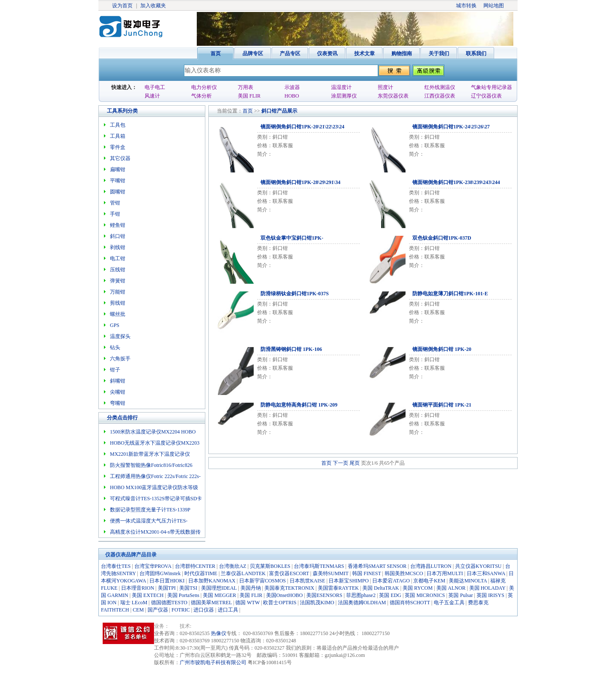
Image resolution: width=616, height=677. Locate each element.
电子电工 (155, 87)
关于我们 (439, 53)
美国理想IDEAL (219, 588)
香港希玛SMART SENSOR (377, 566)
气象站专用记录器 (492, 87)
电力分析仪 (204, 87)
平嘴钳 (118, 181)
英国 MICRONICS (425, 595)
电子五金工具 (449, 603)
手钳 (115, 214)
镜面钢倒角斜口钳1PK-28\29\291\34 (301, 182)
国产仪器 (158, 610)
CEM (138, 610)
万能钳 (118, 292)
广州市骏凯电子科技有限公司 (213, 662)
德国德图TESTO (169, 603)
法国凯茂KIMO (317, 603)
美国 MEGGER (219, 595)
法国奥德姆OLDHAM (362, 603)
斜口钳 (269, 111)
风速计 (152, 96)
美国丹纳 (251, 588)
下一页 (341, 463)
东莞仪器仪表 (393, 96)
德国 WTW (247, 603)
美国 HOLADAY (487, 588)
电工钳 (118, 258)
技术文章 (364, 53)
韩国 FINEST (366, 573)
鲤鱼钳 (118, 225)
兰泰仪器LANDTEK (243, 573)
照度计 (385, 87)
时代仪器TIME (201, 573)
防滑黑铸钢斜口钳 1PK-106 (291, 349)
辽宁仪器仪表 (486, 96)
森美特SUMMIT (331, 573)
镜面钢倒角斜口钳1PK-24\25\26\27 (451, 127)
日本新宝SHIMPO (348, 581)
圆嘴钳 (118, 192)
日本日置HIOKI (167, 581)
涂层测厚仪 (344, 96)
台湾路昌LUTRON (431, 566)
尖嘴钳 (118, 392)
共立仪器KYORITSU (478, 566)
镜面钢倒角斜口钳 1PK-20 (442, 349)
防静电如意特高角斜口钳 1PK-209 (299, 405)
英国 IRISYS (490, 595)
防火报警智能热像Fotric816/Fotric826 (151, 465)
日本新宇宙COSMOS (262, 581)
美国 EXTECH (148, 595)
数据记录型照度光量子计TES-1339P (150, 510)
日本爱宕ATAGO (391, 581)
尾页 (355, 463)
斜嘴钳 (118, 381)
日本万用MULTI (445, 573)
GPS (115, 325)
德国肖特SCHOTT (410, 603)
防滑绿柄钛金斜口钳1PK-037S (295, 294)
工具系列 (117, 111)
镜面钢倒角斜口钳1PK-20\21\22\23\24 (302, 127)
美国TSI (188, 588)
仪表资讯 (327, 53)
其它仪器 (120, 158)
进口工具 (228, 610)
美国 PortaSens (183, 595)
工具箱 (118, 136)
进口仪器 (204, 610)
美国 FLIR (249, 96)
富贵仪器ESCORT (289, 573)
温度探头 (120, 336)
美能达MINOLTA (468, 581)
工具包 (118, 125)
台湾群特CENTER (195, 566)
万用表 (246, 87)
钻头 (115, 347)
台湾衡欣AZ (233, 566)
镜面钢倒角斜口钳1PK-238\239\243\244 (456, 182)
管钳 (115, 203)
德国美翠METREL (211, 603)
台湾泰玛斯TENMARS (319, 566)
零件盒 (118, 147)
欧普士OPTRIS (280, 603)
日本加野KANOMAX (212, 581)
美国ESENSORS (324, 595)
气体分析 (201, 96)
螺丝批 (118, 314)
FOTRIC (181, 610)
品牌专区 (253, 53)
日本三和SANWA (486, 573)
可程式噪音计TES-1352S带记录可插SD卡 (156, 499)
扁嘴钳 (118, 169)
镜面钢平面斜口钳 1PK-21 (442, 405)
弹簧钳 (118, 281)
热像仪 (219, 633)
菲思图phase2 (361, 595)
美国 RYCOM (418, 588)
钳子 (115, 370)
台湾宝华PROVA (153, 566)
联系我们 (476, 53)
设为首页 (122, 6)
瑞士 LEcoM (134, 603)
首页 (216, 53)
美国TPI (167, 588)
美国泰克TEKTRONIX (289, 588)
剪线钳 (118, 303)
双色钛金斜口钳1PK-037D (442, 238)
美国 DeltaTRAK (381, 588)
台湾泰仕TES (116, 566)
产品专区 (290, 53)
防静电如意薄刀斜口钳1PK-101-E (450, 294)
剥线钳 (118, 247)
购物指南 (402, 53)
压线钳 (118, 270)
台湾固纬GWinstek (160, 573)
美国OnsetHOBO (284, 595)
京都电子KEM (429, 581)
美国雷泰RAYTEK (338, 588)
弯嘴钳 (118, 403)
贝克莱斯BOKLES (270, 566)
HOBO (292, 96)
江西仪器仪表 (440, 96)
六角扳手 (120, 359)
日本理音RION (138, 588)
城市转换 (466, 6)
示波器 (292, 87)
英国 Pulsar (461, 595)
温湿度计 (341, 87)
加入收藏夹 (153, 6)
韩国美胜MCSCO (404, 573)
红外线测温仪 (440, 87)
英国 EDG (390, 595)
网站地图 (494, 6)
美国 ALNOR (451, 588)
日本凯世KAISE (307, 581)
